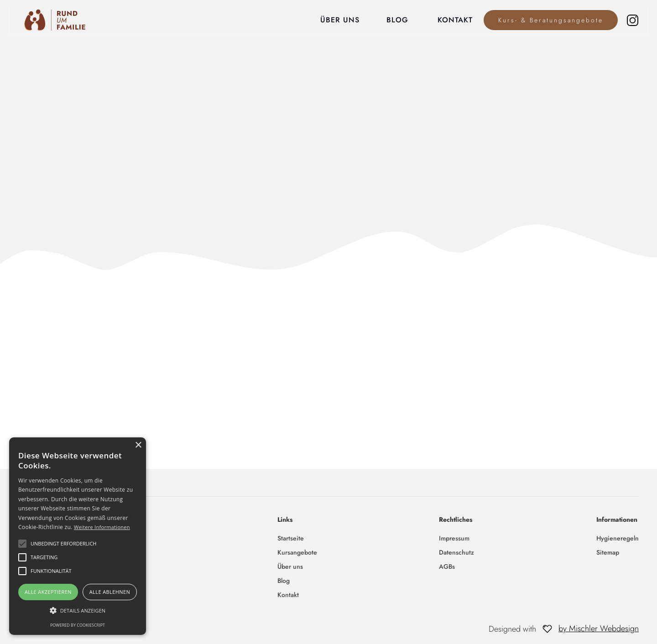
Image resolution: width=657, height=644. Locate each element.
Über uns (290, 566)
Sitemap (608, 552)
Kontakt (288, 595)
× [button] (138, 445)
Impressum (454, 538)
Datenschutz (456, 552)
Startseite (291, 538)
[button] (78, 610)
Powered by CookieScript (78, 625)
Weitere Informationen (102, 527)
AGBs (447, 566)
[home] (49, 20)
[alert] (78, 536)
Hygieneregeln (618, 538)
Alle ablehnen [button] (110, 592)
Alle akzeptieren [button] (48, 592)
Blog (284, 581)
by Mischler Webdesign (599, 628)
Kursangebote (297, 552)
